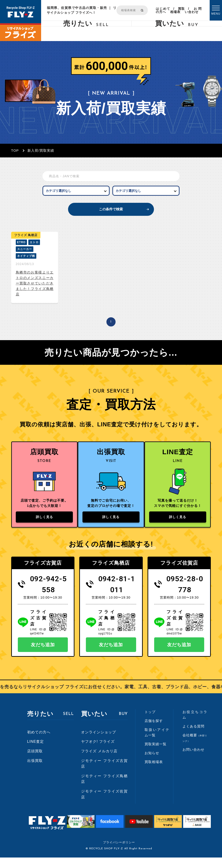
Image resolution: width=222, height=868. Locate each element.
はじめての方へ (163, 10)
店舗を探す (154, 731)
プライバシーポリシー (119, 853)
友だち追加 (43, 655)
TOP (15, 150)
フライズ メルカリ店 (99, 762)
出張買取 (35, 771)
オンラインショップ (99, 743)
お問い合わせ (193, 10)
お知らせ (152, 763)
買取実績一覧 (156, 755)
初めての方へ (39, 743)
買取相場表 (178, 10)
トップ (150, 722)
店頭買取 (35, 762)
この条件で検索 (111, 214)
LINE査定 (36, 752)
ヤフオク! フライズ (98, 752)
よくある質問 (193, 737)
